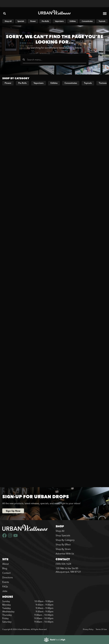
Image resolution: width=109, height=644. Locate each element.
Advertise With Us (65, 554)
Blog (5, 568)
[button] (5, 13)
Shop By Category (65, 540)
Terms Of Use (101, 629)
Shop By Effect (63, 544)
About (5, 564)
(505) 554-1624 (63, 564)
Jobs (5, 591)
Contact (6, 573)
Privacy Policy (88, 629)
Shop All (60, 531)
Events (6, 582)
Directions (8, 577)
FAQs (5, 587)
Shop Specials (63, 535)
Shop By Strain (63, 549)
